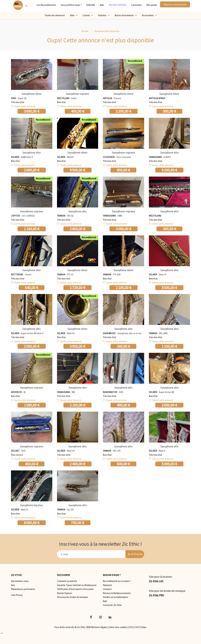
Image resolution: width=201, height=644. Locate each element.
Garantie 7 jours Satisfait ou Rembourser (77, 585)
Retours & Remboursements (117, 593)
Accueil (85, 31)
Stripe (143, 627)
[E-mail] (91, 554)
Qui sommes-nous (20, 581)
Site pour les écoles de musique (72, 597)
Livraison (107, 589)
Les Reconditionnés (46, 5)
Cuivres (88, 15)
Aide (102, 5)
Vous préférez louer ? (71, 5)
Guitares (104, 15)
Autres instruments (126, 15)
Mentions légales (99, 627)
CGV (137, 627)
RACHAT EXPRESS (118, 5)
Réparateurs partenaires (23, 589)
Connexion (136, 5)
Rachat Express (65, 593)
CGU (131, 627)
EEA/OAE (91, 5)
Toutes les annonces (55, 15)
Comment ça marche (67, 581)
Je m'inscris (135, 554)
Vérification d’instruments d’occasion (75, 589)
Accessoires (149, 15)
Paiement (107, 585)
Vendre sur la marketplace (115, 597)
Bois (74, 15)
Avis (13, 585)
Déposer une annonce (175, 4)
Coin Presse (17, 595)
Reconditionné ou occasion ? (117, 581)
